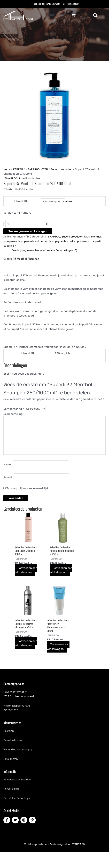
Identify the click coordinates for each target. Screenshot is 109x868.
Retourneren (11, 775)
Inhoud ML (20, 202)
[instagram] (24, 836)
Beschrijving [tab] (20, 251)
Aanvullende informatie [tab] (43, 251)
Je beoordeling (14, 415)
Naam (8, 468)
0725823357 (11, 726)
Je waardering (14, 410)
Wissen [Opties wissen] (70, 202)
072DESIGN (78, 860)
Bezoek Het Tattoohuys (18, 814)
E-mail (9, 481)
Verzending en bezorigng (19, 765)
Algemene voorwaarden (18, 795)
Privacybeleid (12, 804)
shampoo (93, 242)
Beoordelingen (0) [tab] (70, 251)
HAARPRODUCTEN (38, 169)
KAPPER (19, 169)
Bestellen (9, 747)
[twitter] (16, 836)
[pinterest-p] (33, 836)
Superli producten (64, 169)
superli (8, 246)
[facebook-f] (7, 836)
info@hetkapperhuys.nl (18, 721)
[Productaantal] (26, 225)
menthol (99, 237)
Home (7, 169)
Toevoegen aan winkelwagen (28, 232)
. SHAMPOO (11, 178)
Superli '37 (20, 246)
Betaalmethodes (14, 756)
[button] (52, 16)
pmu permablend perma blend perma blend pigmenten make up (44, 242)
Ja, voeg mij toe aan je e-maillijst (26, 492)
